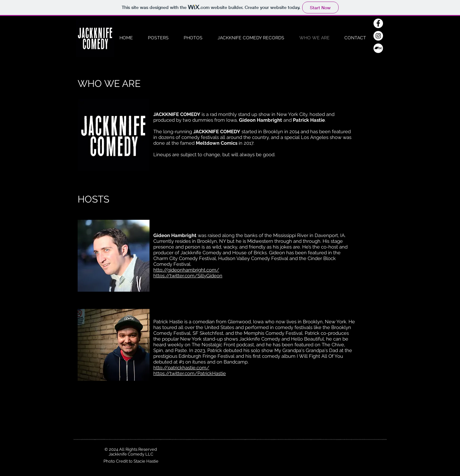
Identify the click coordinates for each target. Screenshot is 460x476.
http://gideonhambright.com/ (186, 270)
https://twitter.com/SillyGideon (188, 276)
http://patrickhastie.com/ (181, 368)
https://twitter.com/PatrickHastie (190, 373)
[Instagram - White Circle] (378, 36)
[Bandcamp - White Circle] (378, 48)
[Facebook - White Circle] (378, 23)
